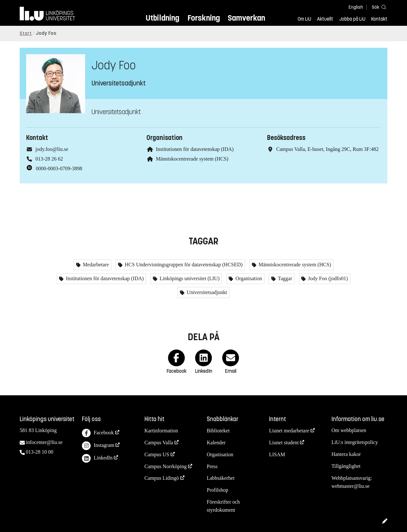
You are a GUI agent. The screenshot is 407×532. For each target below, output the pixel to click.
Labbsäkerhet (221, 478)
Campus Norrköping (166, 466)
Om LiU (304, 19)
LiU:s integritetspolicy (355, 442)
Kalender (216, 443)
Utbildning (163, 18)
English (356, 7)
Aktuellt (325, 19)
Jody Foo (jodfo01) (327, 278)
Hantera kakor (346, 454)
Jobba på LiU (352, 19)
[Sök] (378, 7)
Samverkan (246, 18)
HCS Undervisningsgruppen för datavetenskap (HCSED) (183, 265)
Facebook (98, 433)
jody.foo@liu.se (52, 149)
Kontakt (379, 19)
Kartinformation (161, 431)
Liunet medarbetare (289, 431)
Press (212, 466)
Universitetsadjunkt (206, 292)
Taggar (284, 278)
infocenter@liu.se (44, 442)
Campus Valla (159, 443)
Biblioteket (218, 431)
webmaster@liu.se (351, 486)
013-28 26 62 (49, 159)
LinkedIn (97, 458)
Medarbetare (95, 265)
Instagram (98, 446)
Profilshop (218, 490)
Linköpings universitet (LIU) (189, 278)
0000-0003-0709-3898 (59, 168)
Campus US (157, 454)
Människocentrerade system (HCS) (192, 159)
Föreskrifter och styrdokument (223, 506)
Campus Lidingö (162, 478)
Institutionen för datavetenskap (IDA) (195, 149)
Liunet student (284, 443)
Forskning (204, 18)
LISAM (277, 454)
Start (26, 33)
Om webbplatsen (349, 430)
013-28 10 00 (40, 452)
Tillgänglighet (346, 466)
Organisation (248, 278)
